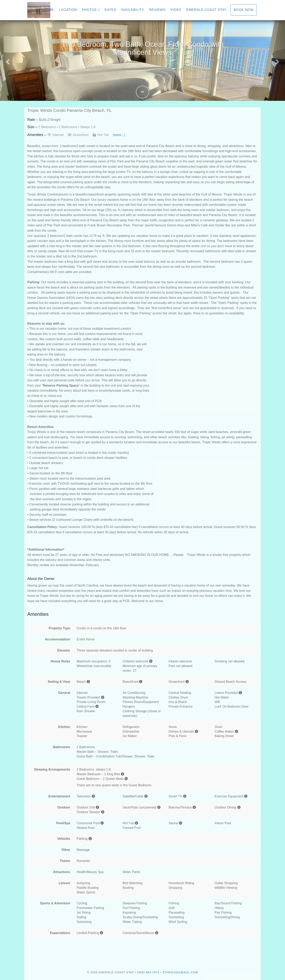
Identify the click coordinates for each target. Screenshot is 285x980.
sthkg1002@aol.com (180, 972)
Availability (133, 10)
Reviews (157, 10)
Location (68, 10)
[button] (7, 61)
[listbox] (142, 61)
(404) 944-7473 (148, 972)
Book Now (244, 10)
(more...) (119, 135)
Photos (89, 10)
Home (49, 10)
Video (176, 10)
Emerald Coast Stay (206, 10)
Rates (110, 10)
